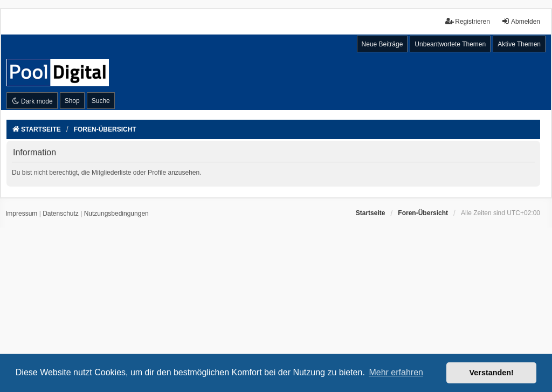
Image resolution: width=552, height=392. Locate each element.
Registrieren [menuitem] (468, 21)
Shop (72, 101)
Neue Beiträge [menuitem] (382, 44)
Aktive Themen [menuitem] (519, 44)
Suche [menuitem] (101, 101)
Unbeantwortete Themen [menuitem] (450, 44)
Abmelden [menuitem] (521, 21)
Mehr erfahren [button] (396, 372)
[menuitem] (21, 214)
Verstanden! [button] (492, 373)
